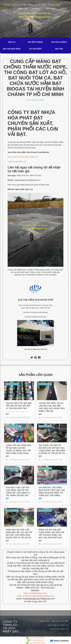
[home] (31, 4)
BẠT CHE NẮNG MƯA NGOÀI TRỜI (36, 300)
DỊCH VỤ (12, 42)
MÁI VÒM (59, 49)
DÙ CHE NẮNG (35, 49)
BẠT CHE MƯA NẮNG (12, 49)
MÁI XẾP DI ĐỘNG (35, 42)
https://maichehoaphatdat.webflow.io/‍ (35, 596)
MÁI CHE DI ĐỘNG (59, 42)
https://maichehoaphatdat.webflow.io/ (23, 157)
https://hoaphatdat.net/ (17, 161)
